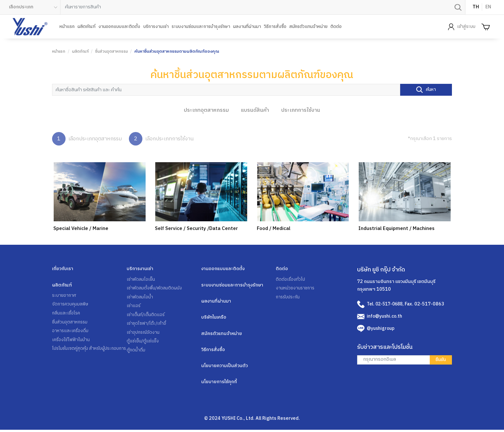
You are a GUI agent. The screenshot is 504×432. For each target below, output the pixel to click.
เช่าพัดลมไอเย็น (141, 279)
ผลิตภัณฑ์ (86, 27)
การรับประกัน (288, 297)
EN (488, 7)
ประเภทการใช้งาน (301, 110)
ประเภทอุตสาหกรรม (207, 110)
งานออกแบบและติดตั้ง (119, 27)
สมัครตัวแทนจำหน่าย (308, 27)
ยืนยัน (440, 359)
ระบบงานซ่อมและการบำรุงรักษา (201, 27)
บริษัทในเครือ (214, 318)
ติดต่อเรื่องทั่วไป (291, 279)
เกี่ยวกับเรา (63, 269)
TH (476, 7)
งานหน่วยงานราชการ (296, 288)
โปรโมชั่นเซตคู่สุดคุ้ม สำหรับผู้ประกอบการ (87, 355)
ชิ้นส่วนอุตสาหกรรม (113, 52)
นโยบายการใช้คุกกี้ (220, 384)
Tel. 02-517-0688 (386, 304)
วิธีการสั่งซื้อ (275, 27)
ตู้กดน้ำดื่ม (136, 352)
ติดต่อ (336, 27)
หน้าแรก (67, 27)
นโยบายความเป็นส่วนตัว (225, 367)
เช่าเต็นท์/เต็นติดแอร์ (146, 316)
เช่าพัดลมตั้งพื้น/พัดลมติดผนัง (155, 288)
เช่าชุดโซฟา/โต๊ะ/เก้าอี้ (148, 325)
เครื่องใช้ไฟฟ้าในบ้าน (72, 341)
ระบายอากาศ (65, 295)
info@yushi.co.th (385, 316)
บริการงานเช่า (156, 27)
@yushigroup (381, 328)
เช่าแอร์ (134, 307)
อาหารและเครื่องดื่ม (71, 332)
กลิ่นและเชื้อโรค (67, 314)
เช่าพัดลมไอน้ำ (140, 297)
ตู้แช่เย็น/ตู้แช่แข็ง (143, 343)
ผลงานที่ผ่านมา (247, 27)
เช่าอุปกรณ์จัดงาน (144, 334)
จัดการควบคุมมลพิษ (71, 305)
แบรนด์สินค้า (255, 110)
